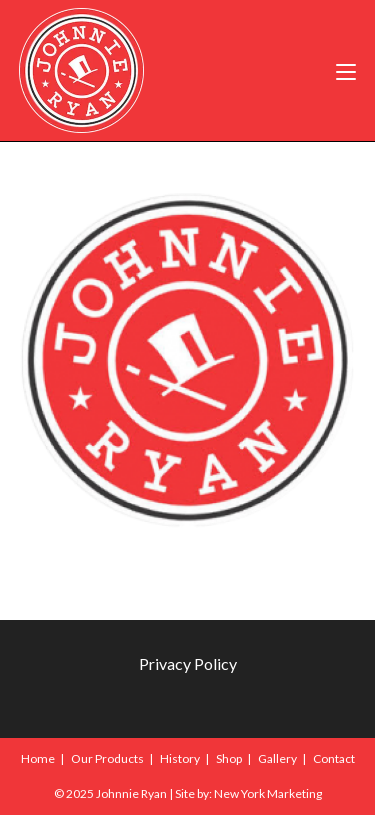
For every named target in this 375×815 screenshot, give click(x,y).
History (180, 758)
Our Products (107, 758)
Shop (229, 758)
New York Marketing (268, 793)
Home (38, 758)
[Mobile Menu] (346, 70)
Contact (334, 758)
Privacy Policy (188, 663)
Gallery (277, 758)
